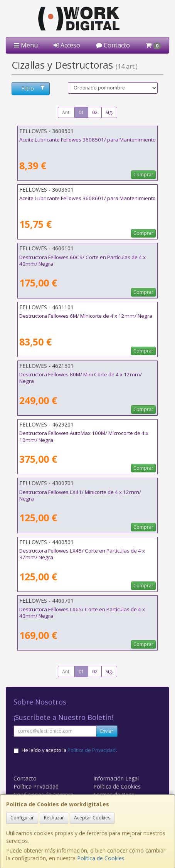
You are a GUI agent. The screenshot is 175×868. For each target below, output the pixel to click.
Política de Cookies (101, 858)
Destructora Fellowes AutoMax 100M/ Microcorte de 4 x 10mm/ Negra (84, 436)
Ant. (66, 112)
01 (81, 112)
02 (95, 112)
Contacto (113, 45)
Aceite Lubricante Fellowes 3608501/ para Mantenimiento (87, 140)
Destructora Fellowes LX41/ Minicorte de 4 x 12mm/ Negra (80, 495)
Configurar (22, 818)
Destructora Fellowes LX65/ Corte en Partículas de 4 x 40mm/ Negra (82, 613)
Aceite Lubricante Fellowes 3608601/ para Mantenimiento (87, 198)
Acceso (67, 45)
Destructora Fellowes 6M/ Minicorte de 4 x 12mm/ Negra (86, 316)
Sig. (109, 112)
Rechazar (54, 818)
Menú (26, 45)
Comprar (143, 174)
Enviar (107, 731)
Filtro (33, 88)
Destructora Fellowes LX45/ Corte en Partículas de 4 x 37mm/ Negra (82, 554)
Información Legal (116, 778)
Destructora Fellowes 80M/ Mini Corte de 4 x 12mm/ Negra (81, 378)
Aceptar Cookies (92, 818)
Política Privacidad (36, 786)
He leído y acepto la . (69, 750)
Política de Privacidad (92, 750)
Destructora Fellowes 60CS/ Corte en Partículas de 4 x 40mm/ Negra (82, 260)
